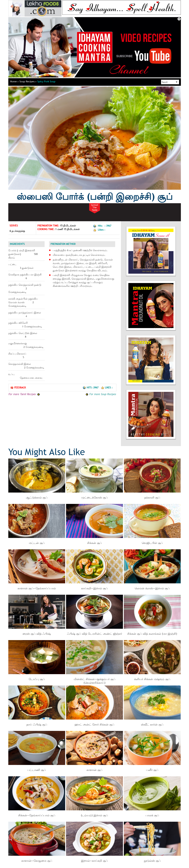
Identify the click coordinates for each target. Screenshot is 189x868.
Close (179, 19)
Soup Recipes (28, 81)
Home (14, 81)
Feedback (18, 388)
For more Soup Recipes (101, 394)
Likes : (107, 388)
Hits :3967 (91, 388)
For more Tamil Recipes (24, 394)
